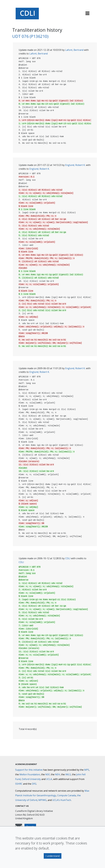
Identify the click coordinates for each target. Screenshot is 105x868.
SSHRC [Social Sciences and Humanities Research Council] (19, 784)
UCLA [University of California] (49, 779)
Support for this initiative (29, 770)
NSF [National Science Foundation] (48, 774)
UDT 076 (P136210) (30, 36)
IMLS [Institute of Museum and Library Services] (68, 774)
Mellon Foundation (30, 774)
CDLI (68, 558)
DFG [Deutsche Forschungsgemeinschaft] (34, 784)
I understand (53, 856)
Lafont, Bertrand (74, 50)
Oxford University (31, 779)
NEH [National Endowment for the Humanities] (57, 774)
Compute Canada (67, 795)
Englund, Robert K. (75, 165)
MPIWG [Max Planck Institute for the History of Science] (42, 800)
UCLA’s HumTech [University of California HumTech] (62, 800)
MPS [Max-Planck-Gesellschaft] (87, 770)
